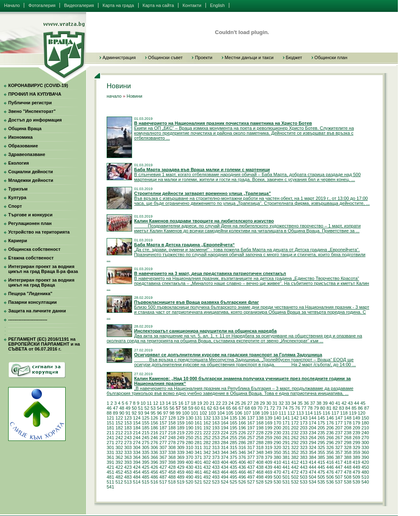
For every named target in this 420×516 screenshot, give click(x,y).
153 (128, 423)
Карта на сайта (159, 5)
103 (212, 413)
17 (187, 403)
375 (233, 457)
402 (207, 462)
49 (128, 408)
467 (251, 472)
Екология (18, 163)
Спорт (15, 206)
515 (146, 482)
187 (163, 428)
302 (119, 447)
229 (269, 433)
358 (347, 452)
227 (251, 433)
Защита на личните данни (37, 311)
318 (260, 447)
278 (172, 443)
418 (347, 462)
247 (163, 438)
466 (242, 472)
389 (356, 457)
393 (128, 462)
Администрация (119, 57)
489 (180, 477)
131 (198, 418)
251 (198, 438)
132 (207, 418)
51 (141, 408)
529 (269, 482)
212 (119, 433)
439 (269, 467)
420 (365, 462)
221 (198, 433)
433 (216, 467)
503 (304, 477)
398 (172, 462)
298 (347, 443)
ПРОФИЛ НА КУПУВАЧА (35, 94)
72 (272, 408)
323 (304, 447)
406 (242, 462)
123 (128, 418)
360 (365, 452)
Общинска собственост (34, 249)
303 (128, 447)
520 (189, 482)
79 (316, 408)
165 (233, 423)
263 (304, 438)
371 (198, 457)
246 (154, 438)
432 (207, 467)
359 (356, 452)
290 (277, 443)
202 (295, 428)
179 (356, 423)
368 (172, 457)
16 (181, 403)
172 (295, 423)
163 (216, 423)
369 (180, 457)
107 (247, 413)
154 (137, 423)
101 (194, 413)
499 (269, 477)
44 (356, 403)
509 (356, 477)
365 (146, 457)
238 (347, 433)
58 (185, 408)
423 (128, 467)
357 (339, 452)
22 (218, 403)
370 (189, 457)
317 (251, 447)
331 (110, 452)
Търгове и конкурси (30, 215)
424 (137, 467)
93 (141, 413)
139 (269, 418)
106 (238, 413)
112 (291, 413)
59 (191, 408)
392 (119, 462)
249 (180, 438)
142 (295, 418)
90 (122, 413)
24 (231, 403)
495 (233, 477)
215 (146, 433)
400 (189, 462)
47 (115, 408)
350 (277, 452)
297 (339, 443)
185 (146, 428)
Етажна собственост (31, 258)
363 (128, 457)
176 (330, 423)
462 (207, 472)
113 (300, 413)
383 (304, 457)
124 (137, 418)
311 (198, 447)
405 (233, 462)
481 (110, 477)
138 (260, 418)
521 (198, 482)
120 (361, 413)
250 (189, 438)
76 (297, 408)
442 (295, 467)
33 (288, 403)
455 (146, 472)
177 (339, 423)
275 (146, 443)
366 (154, 457)
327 (339, 447)
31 (275, 403)
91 (128, 413)
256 (242, 438)
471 (286, 472)
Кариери (18, 241)
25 (237, 403)
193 (216, 428)
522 (207, 482)
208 (347, 428)
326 (330, 447)
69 (253, 408)
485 (146, 477)
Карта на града (118, 5)
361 (110, 457)
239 (356, 433)
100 (186, 413)
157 (163, 423)
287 (251, 443)
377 (251, 457)
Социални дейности (31, 172)
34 (294, 403)
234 (313, 433)
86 (360, 408)
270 (365, 438)
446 (330, 467)
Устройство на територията (39, 232)
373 (216, 457)
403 (216, 462)
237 (339, 433)
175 (321, 423)
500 (277, 477)
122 (119, 418)
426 (154, 467)
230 (277, 433)
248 (172, 438)
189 (180, 428)
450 (365, 467)
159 (180, 423)
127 (163, 418)
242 (119, 438)
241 (110, 438)
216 (154, 433)
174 (313, 423)
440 (277, 467)
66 (235, 408)
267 (339, 438)
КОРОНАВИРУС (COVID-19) (38, 85)
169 (269, 423)
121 (110, 418)
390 (365, 457)
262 (295, 438)
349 (269, 452)
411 (286, 462)
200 (277, 428)
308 (172, 447)
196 (242, 428)
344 (224, 452)
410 (277, 462)
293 (304, 443)
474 (313, 472)
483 (128, 477)
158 (172, 423)
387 (339, 457)
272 (119, 443)
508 (347, 477)
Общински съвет (165, 57)
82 (335, 408)
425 (146, 467)
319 (269, 447)
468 (260, 472)
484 (137, 477)
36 (306, 403)
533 (304, 482)
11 (149, 403)
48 (122, 408)
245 (146, 438)
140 (277, 418)
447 (339, 467)
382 (295, 457)
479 (356, 472)
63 (216, 408)
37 (313, 403)
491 (198, 477)
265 (321, 438)
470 (277, 472)
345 (233, 452)
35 (300, 403)
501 (286, 477)
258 (260, 438)
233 (304, 433)
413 (304, 462)
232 (295, 433)
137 (251, 418)
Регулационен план (30, 223)
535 (321, 482)
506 (330, 477)
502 (295, 477)
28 (256, 403)
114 (309, 413)
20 (206, 403)
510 (365, 477)
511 (110, 482)
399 (180, 462)
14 (168, 403)
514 (137, 482)
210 (365, 428)
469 (269, 472)
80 (323, 408)
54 (160, 408)
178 (347, 423)
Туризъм (18, 189)
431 (198, 467)
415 (321, 462)
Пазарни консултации (32, 302)
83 (342, 408)
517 (163, 482)
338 (172, 452)
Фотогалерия (42, 5)
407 (251, 462)
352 (295, 452)
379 (269, 457)
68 (247, 408)
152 (119, 423)
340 (189, 452)
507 (339, 477)
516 (154, 482)
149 (356, 418)
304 (137, 447)
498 (260, 477)
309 (180, 447)
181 (110, 428)
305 (146, 447)
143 (304, 418)
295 (321, 443)
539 (356, 482)
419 (356, 462)
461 (198, 472)
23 (225, 403)
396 (154, 462)
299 (356, 443)
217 (163, 433)
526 (242, 482)
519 (180, 482)
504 (313, 477)
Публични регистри (30, 103)
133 (216, 418)
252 (207, 438)
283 (216, 443)
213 (128, 433)
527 (251, 482)
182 (119, 428)
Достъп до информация (35, 120)
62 (210, 408)
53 (153, 408)
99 (178, 413)
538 (347, 482)
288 (260, 443)
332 (119, 452)
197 (251, 428)
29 (262, 403)
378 (260, 457)
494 (224, 477)
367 (163, 457)
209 (356, 428)
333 (128, 452)
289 (269, 443)
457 (163, 472)
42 (344, 403)
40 (331, 403)
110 (274, 413)
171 (286, 423)
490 (189, 477)
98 (172, 413)
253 (216, 438)
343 (216, 452)
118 (344, 413)
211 (110, 433)
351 (286, 452)
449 (356, 467)
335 (146, 452)
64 (222, 408)
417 (339, 462)
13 (162, 403)
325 (321, 447)
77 (304, 408)
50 (134, 408)
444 (313, 467)
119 (353, 413)
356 (330, 452)
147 (339, 418)
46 (109, 408)
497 (251, 477)
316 (242, 447)
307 (163, 447)
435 (233, 467)
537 (339, 482)
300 (365, 443)
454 (137, 472)
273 (128, 443)
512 (119, 482)
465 (233, 472)
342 (207, 452)
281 (198, 443)
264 (313, 438)
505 (321, 477)
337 (163, 452)
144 (313, 418)
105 (230, 413)
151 (110, 423)
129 (180, 418)
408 (260, 462)
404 (224, 462)
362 (119, 457)
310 (189, 447)
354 (313, 452)
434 (224, 467)
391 (110, 462)
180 (365, 423)
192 (207, 428)
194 (224, 428)
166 (242, 423)
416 (330, 462)
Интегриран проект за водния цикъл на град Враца (41, 282)
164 (224, 423)
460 (189, 472)
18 (193, 403)
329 (356, 447)
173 (304, 423)
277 (163, 443)
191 (198, 428)
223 (216, 433)
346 (242, 452)
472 (295, 472)
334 (137, 452)
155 (146, 423)
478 (347, 472)
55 (166, 408)
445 (321, 467)
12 (155, 403)
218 (172, 433)
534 (313, 482)
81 (329, 408)
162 (207, 423)
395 (146, 462)
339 (180, 452)
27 (250, 403)
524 (224, 482)
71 (266, 408)
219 (180, 433)
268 (347, 438)
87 (367, 408)
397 (163, 462)
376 (242, 457)
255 (233, 438)
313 (216, 447)
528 (260, 482)
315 (233, 447)
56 (172, 408)
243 (128, 438)
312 (207, 447)
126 (154, 418)
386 (330, 457)
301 (110, 447)
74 (285, 408)
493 (216, 477)
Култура (17, 197)
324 (313, 447)
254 (224, 438)
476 (330, 472)
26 (244, 403)
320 (277, 447)
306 (154, 447)
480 (365, 472)
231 (286, 433)
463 (216, 472)
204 (313, 428)
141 (286, 418)
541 (110, 487)
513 (128, 482)
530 (277, 482)
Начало (12, 5)
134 (224, 418)
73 (278, 408)
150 (365, 418)
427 (163, 467)
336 (154, 452)
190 (189, 428)
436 (242, 467)
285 (233, 443)
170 (277, 423)
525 (233, 482)
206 (330, 428)
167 (251, 423)
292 (295, 443)
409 (269, 462)
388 (347, 457)
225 (233, 433)
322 (295, 447)
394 (137, 462)
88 (109, 413)
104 (221, 413)
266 (330, 438)
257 (251, 438)
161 (198, 423)
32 (281, 403)
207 (339, 428)
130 (189, 418)
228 (260, 433)
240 (365, 433)
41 (338, 403)
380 (277, 457)
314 (224, 447)
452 (119, 472)
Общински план (331, 57)
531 (286, 482)
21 (212, 403)
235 (321, 433)
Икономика (21, 137)
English (217, 5)
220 (189, 433)
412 (295, 462)
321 (286, 447)
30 (269, 403)
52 (147, 408)
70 (260, 408)
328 (347, 447)
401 (198, 462)
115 (317, 413)
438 (260, 467)
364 (137, 457)
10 (143, 403)
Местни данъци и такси (249, 57)
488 (172, 477)
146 (330, 418)
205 (321, 428)
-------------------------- (28, 319)
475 (321, 472)
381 (286, 457)
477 (339, 472)
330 (365, 447)
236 (330, 433)
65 (228, 408)
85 (354, 408)
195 (233, 428)
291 (286, 443)
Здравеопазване (27, 154)
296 (330, 443)
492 (207, 477)
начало (114, 96)
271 (110, 443)
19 (200, 403)
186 (154, 428)
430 (189, 467)
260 (277, 438)
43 (350, 403)
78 (310, 408)
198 (260, 428)
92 (134, 413)
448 (347, 467)
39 (325, 403)
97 (166, 413)
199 (269, 428)
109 (265, 413)
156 (154, 423)
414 (313, 462)
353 (304, 452)
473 (304, 472)
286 (242, 443)
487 (163, 477)
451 (110, 472)
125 (146, 418)
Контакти (192, 5)
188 (172, 428)
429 (180, 467)
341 (198, 452)
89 (115, 413)
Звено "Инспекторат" (32, 111)
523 (216, 482)
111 (282, 413)
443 (304, 467)
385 (321, 457)
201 (286, 428)
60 (197, 408)
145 (321, 418)
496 (242, 477)
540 (365, 482)
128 (172, 418)
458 (172, 472)
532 (295, 482)
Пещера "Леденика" (30, 294)
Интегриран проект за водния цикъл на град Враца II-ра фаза (43, 269)
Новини (135, 96)
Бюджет (294, 57)
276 (154, 443)
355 (321, 452)
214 (137, 433)
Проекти (203, 57)
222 (207, 433)
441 (286, 467)
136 (242, 418)
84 (348, 408)
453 (128, 472)
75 (291, 408)
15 (174, 403)
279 (180, 443)
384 (313, 457)
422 (119, 467)
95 (153, 413)
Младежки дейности (31, 180)
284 (224, 443)
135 (233, 418)
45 (363, 403)
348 (260, 452)
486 (154, 477)
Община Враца (25, 128)
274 (137, 443)
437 (251, 467)
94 (147, 413)
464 (224, 472)
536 (330, 482)
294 (313, 443)
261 (286, 438)
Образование (23, 146)
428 (172, 467)
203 (304, 428)
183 (128, 428)
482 (119, 477)
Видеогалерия (79, 5)
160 (189, 423)
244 (137, 438)
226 (242, 433)
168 (260, 423)
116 (326, 413)
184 (137, 428)
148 (347, 418)
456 (154, 472)
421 (110, 467)
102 (203, 413)
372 (207, 457)
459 (180, 472)
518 (172, 482)
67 (241, 408)
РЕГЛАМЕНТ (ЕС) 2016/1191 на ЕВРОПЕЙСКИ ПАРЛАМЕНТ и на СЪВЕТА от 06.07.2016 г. (44, 344)
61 (203, 408)
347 (251, 452)
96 (160, 413)
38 (319, 403)
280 (189, 443)
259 (269, 438)
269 (356, 438)
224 (224, 433)
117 (335, 413)
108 (256, 413)
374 (224, 457)
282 (207, 443)
